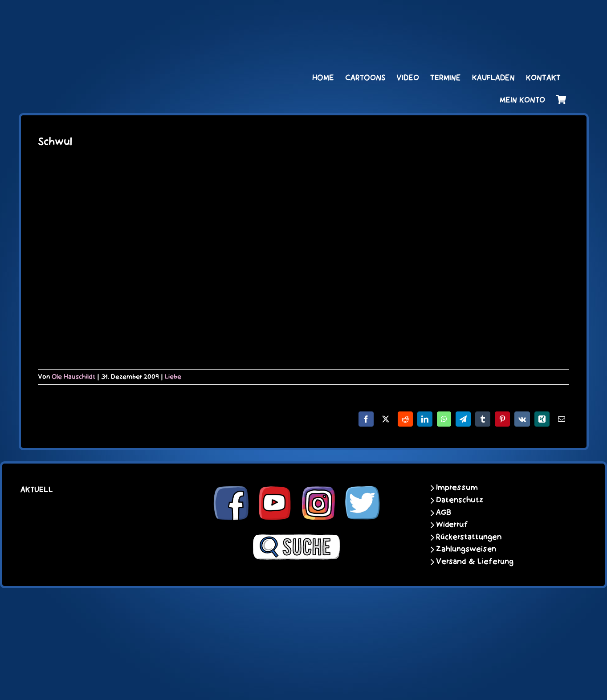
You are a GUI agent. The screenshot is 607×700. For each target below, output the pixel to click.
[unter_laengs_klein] (533, 16)
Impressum (457, 488)
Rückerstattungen (469, 537)
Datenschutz (460, 500)
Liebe (173, 377)
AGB (444, 513)
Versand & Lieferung (475, 562)
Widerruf (452, 525)
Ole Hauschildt (73, 377)
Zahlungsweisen (466, 549)
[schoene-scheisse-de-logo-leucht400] (130, 16)
